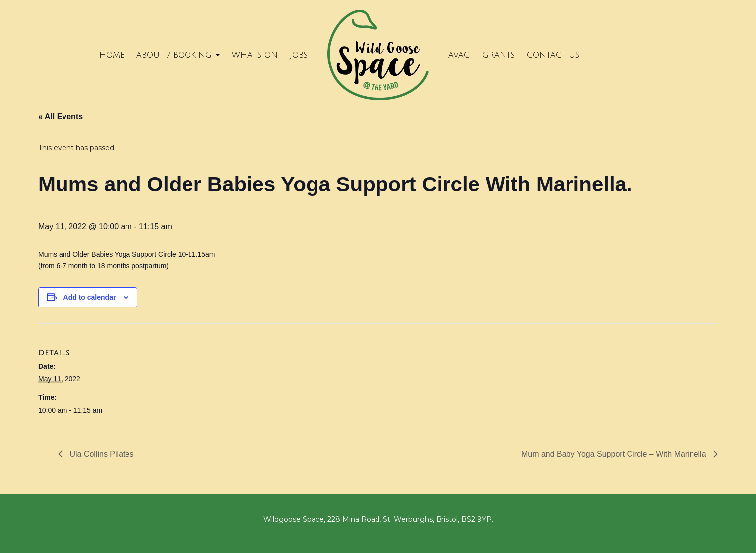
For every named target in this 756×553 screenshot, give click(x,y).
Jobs (299, 55)
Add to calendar (90, 297)
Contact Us (553, 55)
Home (112, 55)
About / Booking (178, 55)
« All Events (61, 116)
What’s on (255, 55)
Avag (459, 55)
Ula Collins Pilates (100, 454)
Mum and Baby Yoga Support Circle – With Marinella (615, 454)
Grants (499, 55)
